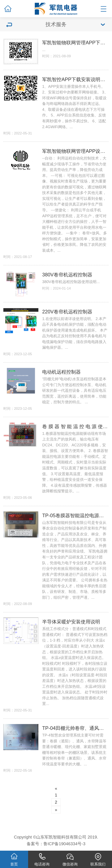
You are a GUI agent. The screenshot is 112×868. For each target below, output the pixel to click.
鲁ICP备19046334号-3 (64, 844)
